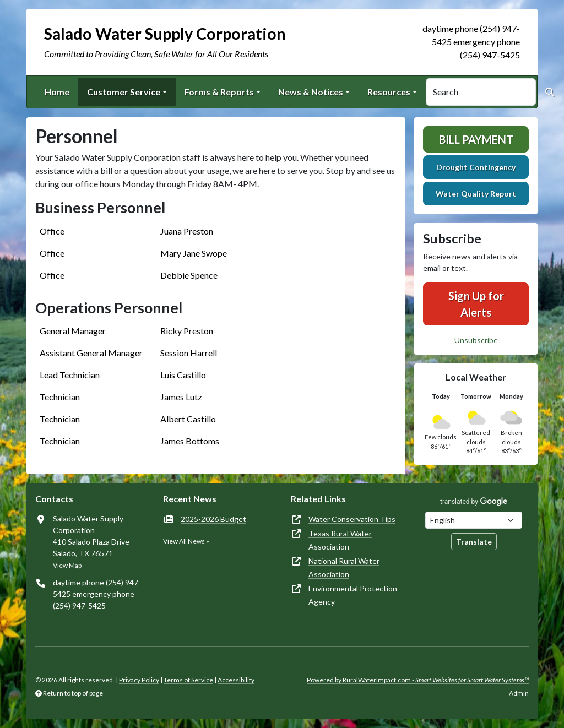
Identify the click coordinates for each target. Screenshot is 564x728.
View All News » (186, 541)
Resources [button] (389, 92)
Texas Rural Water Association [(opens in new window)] (340, 540)
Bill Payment (476, 139)
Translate (474, 542)
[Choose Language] (474, 520)
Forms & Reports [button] (219, 92)
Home (57, 92)
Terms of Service (188, 680)
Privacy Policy (139, 680)
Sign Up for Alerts (476, 304)
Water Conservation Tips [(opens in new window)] (352, 519)
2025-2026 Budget (213, 519)
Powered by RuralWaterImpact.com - (418, 680)
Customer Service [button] (124, 92)
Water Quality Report (476, 194)
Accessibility (236, 680)
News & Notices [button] (311, 92)
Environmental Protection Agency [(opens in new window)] (353, 595)
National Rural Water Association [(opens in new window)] (344, 567)
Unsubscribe (476, 340)
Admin (519, 693)
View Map (67, 565)
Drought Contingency (476, 167)
